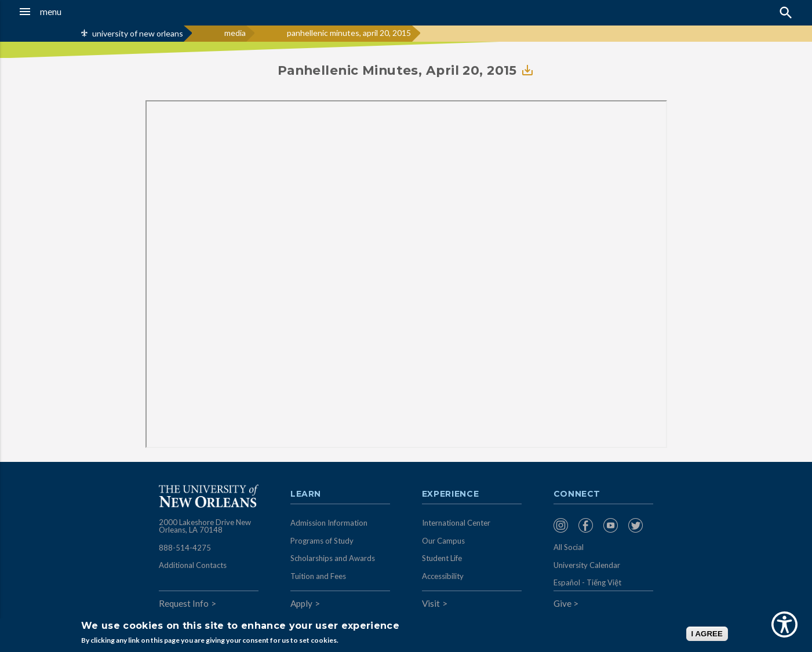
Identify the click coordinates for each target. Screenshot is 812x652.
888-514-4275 (185, 548)
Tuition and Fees (318, 576)
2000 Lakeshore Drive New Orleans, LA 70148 (205, 526)
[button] (76, 12)
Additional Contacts (193, 565)
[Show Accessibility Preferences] (784, 624)
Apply (301, 603)
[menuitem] (563, 525)
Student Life (442, 558)
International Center (456, 523)
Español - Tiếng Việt (587, 582)
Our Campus (443, 541)
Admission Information (329, 523)
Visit (431, 603)
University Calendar (587, 565)
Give (562, 603)
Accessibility (443, 576)
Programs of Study (322, 541)
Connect (577, 494)
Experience (450, 494)
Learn (306, 494)
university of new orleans (138, 33)
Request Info (184, 603)
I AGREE (707, 634)
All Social (569, 547)
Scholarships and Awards (333, 558)
